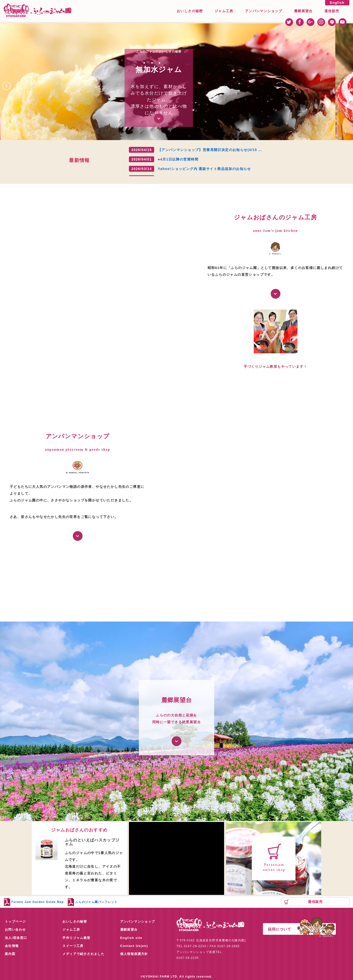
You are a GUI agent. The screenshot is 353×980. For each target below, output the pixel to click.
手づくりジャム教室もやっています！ (276, 366)
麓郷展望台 (303, 11)
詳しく (276, 294)
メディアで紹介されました (85, 955)
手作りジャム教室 (77, 938)
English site (132, 938)
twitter (289, 22)
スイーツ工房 (74, 946)
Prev (10, 84)
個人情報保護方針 (135, 955)
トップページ (16, 922)
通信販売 (332, 11)
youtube (343, 22)
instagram (321, 22)
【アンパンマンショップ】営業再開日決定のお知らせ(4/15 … (210, 150)
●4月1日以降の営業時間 (178, 159)
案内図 (10, 955)
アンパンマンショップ (264, 11)
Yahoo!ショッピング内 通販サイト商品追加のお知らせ (204, 169)
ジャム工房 (224, 11)
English (337, 3)
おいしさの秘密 (190, 11)
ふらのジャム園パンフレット (96, 902)
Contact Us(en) (135, 946)
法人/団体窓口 (17, 938)
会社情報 (12, 946)
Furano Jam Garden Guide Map (38, 902)
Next (350, 84)
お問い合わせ (16, 930)
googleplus (311, 22)
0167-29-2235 (188, 958)
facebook (300, 22)
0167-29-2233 (195, 946)
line (332, 22)
